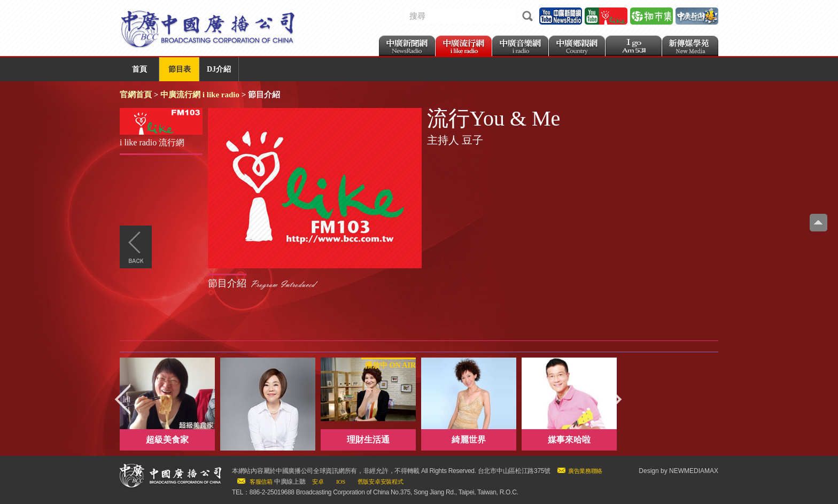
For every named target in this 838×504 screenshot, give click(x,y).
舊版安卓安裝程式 (381, 482)
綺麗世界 (469, 440)
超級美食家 (167, 440)
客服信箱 (261, 482)
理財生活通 (368, 440)
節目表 (180, 69)
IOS (341, 482)
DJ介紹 (219, 69)
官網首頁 (136, 95)
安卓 (318, 482)
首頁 (139, 69)
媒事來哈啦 (569, 440)
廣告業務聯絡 (585, 471)
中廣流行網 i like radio (200, 95)
